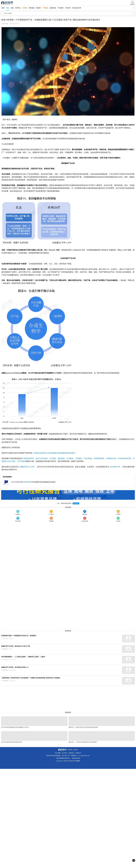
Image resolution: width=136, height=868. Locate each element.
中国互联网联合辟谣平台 (63, 758)
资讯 (8, 8)
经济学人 (18, 8)
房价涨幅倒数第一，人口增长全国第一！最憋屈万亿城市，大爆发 (23, 657)
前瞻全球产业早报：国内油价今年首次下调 (15, 646)
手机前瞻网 (7, 3)
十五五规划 (21, 461)
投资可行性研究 (42, 458)
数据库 (39, 8)
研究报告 (32, 8)
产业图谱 (78, 458)
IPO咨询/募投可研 (124, 458)
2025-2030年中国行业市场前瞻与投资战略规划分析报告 (33, 482)
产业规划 (45, 8)
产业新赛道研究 (28, 458)
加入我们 (65, 753)
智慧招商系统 (99, 458)
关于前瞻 (58, 753)
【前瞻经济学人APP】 (27, 467)
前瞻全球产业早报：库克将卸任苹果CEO (15, 667)
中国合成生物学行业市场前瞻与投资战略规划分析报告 (54, 453)
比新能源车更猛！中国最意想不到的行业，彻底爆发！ (19, 636)
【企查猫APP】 (115, 467)
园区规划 (53, 8)
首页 (3, 8)
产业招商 (60, 8)
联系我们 (71, 753)
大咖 (12, 8)
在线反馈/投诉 (76, 758)
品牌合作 (78, 753)
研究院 (25, 8)
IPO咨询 (68, 8)
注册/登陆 (132, 4)
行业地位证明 (76, 8)
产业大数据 (88, 458)
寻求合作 (76, 503)
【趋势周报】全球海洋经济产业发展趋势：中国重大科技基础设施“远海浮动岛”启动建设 (31, 678)
